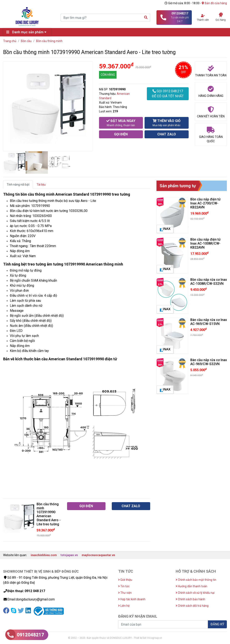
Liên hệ (124, 606)
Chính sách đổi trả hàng (192, 606)
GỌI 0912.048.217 (168, 94)
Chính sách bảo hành (190, 599)
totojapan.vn (69, 555)
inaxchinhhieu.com (44, 555)
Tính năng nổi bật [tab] (18, 185)
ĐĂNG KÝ (217, 624)
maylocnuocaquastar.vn (98, 555)
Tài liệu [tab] (41, 185)
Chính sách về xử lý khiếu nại (195, 593)
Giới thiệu (125, 580)
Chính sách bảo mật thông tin (196, 580)
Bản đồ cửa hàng (214, 3)
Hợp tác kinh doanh (132, 599)
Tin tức (124, 586)
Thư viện (125, 593)
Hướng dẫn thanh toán (191, 586)
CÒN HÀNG (108, 75)
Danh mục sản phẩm (27, 32)
